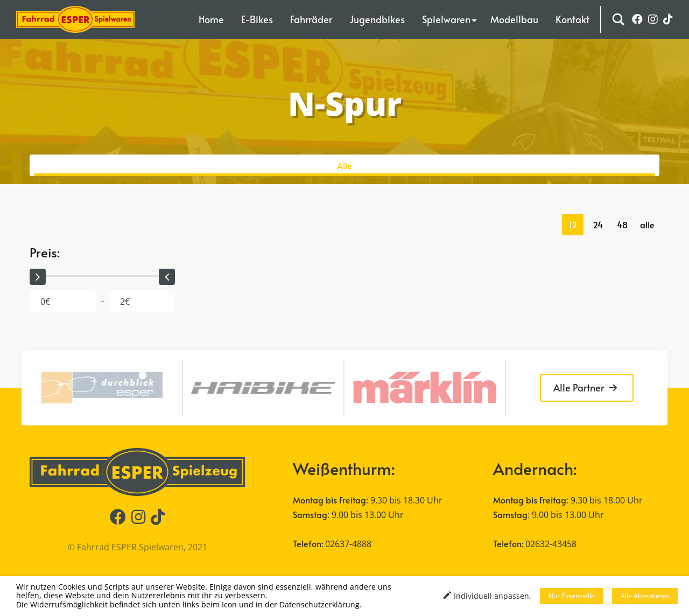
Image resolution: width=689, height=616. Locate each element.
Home (211, 19)
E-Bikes (257, 19)
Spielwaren (446, 19)
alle (647, 225)
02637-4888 (348, 544)
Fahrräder (311, 19)
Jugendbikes (377, 19)
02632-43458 (551, 544)
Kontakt (572, 19)
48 (622, 225)
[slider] (38, 277)
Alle (344, 165)
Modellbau (514, 19)
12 (573, 225)
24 (598, 225)
